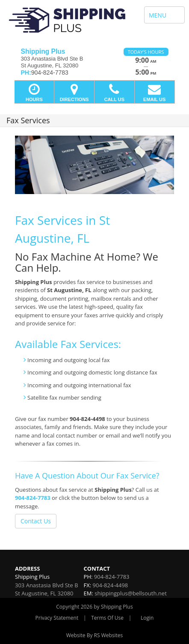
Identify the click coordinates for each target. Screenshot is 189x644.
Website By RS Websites (95, 635)
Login (147, 618)
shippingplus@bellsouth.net (130, 593)
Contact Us (36, 521)
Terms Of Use (107, 618)
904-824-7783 (33, 498)
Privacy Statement (57, 618)
